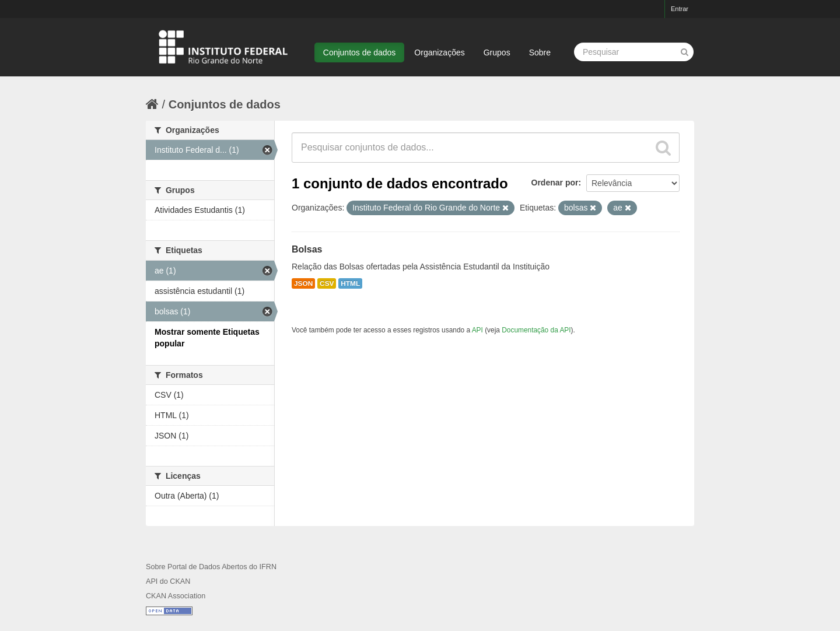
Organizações (439, 52)
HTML (350, 283)
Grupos (497, 52)
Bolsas (307, 249)
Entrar (680, 9)
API (477, 330)
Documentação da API (536, 330)
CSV (327, 283)
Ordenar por (555, 183)
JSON (303, 283)
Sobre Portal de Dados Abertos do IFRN (211, 567)
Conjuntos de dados (360, 52)
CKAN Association (176, 596)
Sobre (540, 52)
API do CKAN (168, 581)
